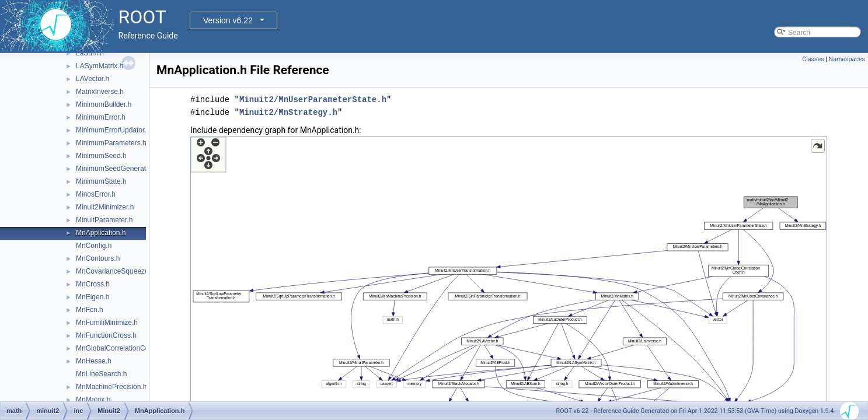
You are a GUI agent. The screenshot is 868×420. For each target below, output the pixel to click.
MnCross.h (93, 284)
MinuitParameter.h (104, 220)
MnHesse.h (94, 361)
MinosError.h (96, 194)
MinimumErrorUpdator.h (113, 130)
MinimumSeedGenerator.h (117, 169)
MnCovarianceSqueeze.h (115, 271)
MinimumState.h (101, 181)
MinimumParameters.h (111, 143)
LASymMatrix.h (100, 66)
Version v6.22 (228, 20)
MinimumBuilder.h (104, 104)
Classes (813, 59)
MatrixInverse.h (100, 92)
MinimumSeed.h (101, 156)
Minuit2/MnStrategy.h (288, 112)
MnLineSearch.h (101, 374)
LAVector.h (93, 79)
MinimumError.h (101, 117)
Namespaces (847, 59)
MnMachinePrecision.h (111, 387)
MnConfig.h (94, 246)
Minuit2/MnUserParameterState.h (313, 99)
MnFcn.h (90, 310)
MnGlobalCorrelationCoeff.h (119, 348)
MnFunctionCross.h (106, 335)
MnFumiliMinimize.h (107, 323)
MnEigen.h (93, 297)
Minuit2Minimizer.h (105, 207)
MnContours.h (98, 258)
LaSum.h (90, 53)
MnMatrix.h (93, 400)
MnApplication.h (101, 233)
